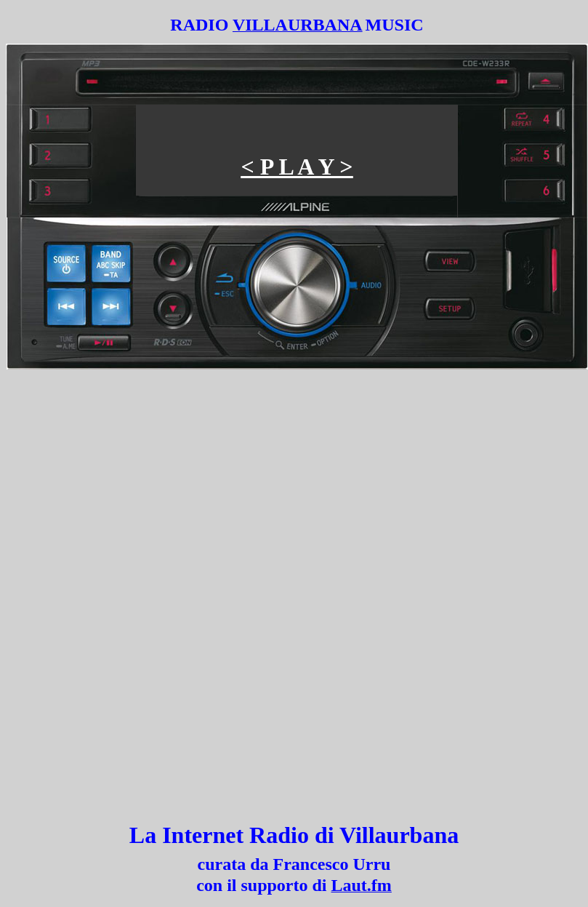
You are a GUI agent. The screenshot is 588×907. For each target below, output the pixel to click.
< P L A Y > (297, 167)
